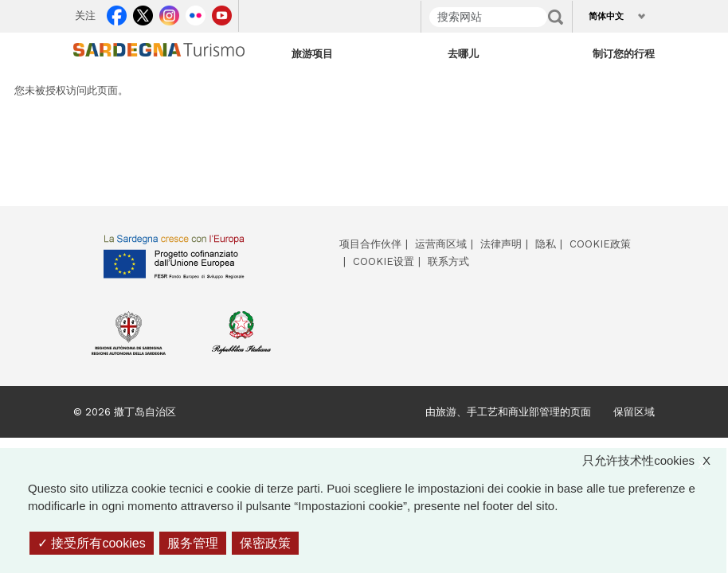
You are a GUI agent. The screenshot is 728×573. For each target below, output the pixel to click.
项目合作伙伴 (370, 244)
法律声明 (501, 244)
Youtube (222, 13)
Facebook (117, 13)
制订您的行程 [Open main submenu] (624, 53)
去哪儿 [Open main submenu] (463, 53)
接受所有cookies (92, 543)
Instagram (169, 13)
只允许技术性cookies (654, 461)
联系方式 (448, 261)
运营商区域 (441, 244)
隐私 (546, 244)
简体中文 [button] (606, 16)
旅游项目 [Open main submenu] (312, 53)
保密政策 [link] (265, 543)
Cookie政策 (600, 244)
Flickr (196, 13)
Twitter (143, 13)
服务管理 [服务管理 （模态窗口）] (193, 543)
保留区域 (634, 412)
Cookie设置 (384, 261)
